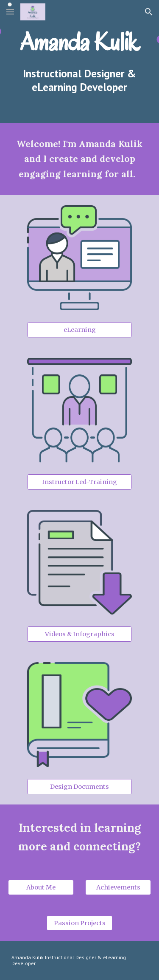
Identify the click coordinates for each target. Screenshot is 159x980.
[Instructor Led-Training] (79, 482)
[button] (10, 12)
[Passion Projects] (79, 923)
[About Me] (41, 887)
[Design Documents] (79, 786)
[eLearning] (79, 330)
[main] (80, 42)
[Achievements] (118, 887)
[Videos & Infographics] (79, 634)
